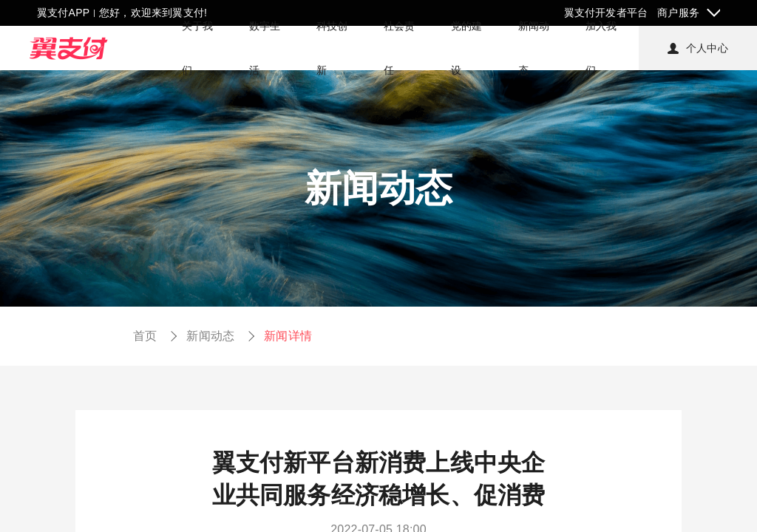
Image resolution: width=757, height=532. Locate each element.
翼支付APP (63, 13)
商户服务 (678, 13)
